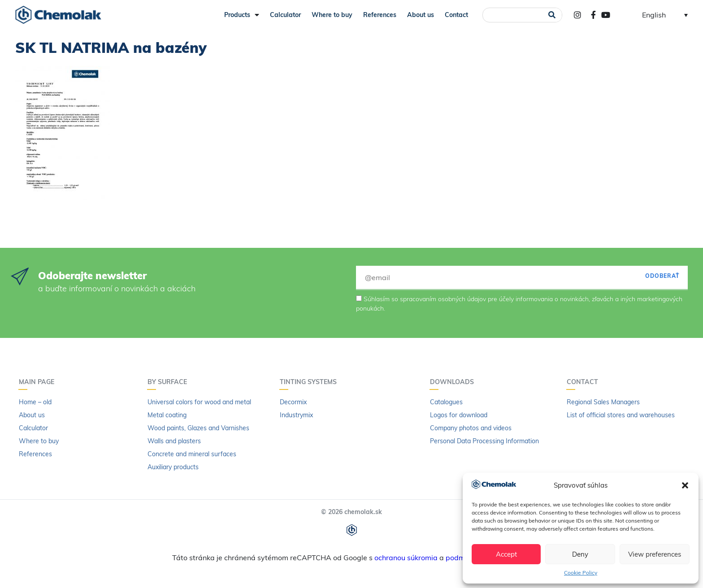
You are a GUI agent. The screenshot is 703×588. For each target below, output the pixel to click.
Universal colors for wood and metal (199, 402)
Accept (506, 554)
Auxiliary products (173, 467)
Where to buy (332, 15)
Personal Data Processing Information (484, 441)
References (380, 15)
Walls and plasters (174, 441)
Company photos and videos (471, 428)
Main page (39, 382)
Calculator (285, 15)
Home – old (35, 402)
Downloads (454, 382)
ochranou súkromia (406, 558)
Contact (456, 15)
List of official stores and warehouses (621, 415)
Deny (580, 554)
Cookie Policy (581, 573)
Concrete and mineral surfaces (192, 454)
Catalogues (446, 402)
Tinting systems (310, 382)
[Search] (552, 15)
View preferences (655, 554)
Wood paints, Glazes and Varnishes (198, 428)
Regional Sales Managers (603, 402)
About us (421, 15)
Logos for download (459, 415)
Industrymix (296, 415)
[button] (685, 485)
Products (242, 15)
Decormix (293, 402)
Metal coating (167, 415)
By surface (169, 382)
